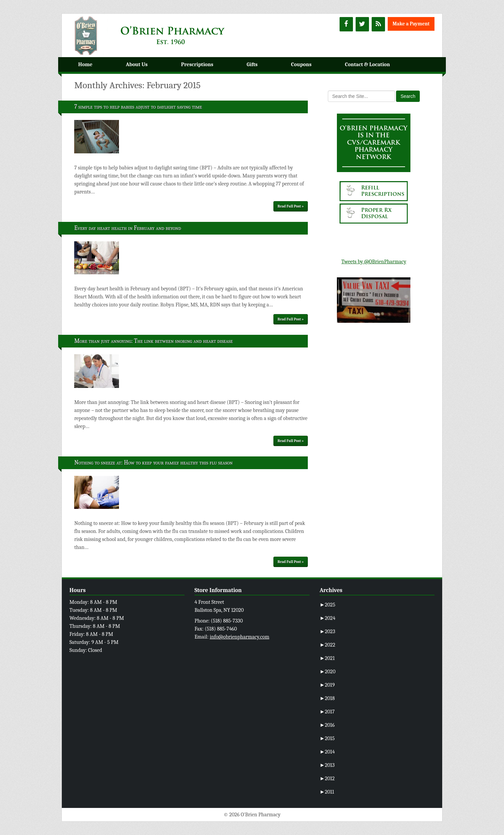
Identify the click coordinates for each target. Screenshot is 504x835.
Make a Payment (411, 24)
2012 (327, 779)
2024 (327, 618)
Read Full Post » (291, 206)
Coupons (301, 64)
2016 (327, 725)
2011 (327, 792)
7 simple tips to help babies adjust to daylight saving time (138, 107)
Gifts (252, 64)
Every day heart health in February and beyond (128, 228)
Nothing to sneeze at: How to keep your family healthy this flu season (153, 463)
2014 (327, 752)
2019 (327, 685)
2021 (327, 658)
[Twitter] (362, 24)
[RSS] (378, 24)
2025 (327, 605)
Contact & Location (367, 64)
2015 (327, 738)
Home (85, 64)
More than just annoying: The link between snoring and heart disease (153, 341)
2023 (327, 632)
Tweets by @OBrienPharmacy (374, 262)
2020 (328, 672)
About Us (137, 64)
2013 (327, 765)
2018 (327, 698)
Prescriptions (197, 64)
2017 (327, 712)
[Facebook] (346, 24)
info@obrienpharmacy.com (240, 637)
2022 (327, 645)
